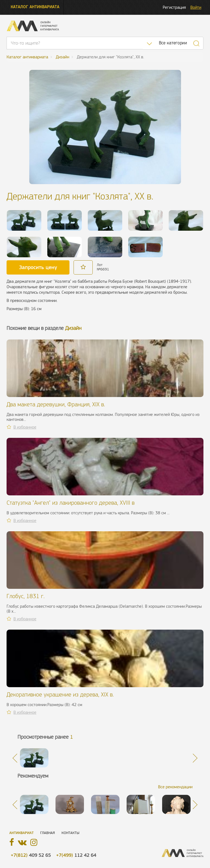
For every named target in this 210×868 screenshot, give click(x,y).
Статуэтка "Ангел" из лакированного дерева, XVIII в (71, 503)
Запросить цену (38, 267)
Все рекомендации (175, 787)
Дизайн (73, 328)
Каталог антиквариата (35, 7)
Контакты (70, 833)
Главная (48, 833)
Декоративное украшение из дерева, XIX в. (60, 694)
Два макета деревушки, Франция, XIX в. (56, 404)
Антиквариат (21, 833)
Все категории (173, 43)
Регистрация (174, 7)
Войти (196, 7)
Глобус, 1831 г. (26, 596)
